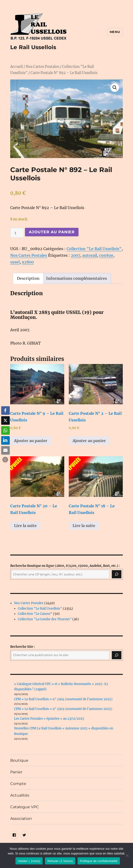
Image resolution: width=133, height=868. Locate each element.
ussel (15, 262)
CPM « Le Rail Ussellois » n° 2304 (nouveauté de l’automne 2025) (63, 699)
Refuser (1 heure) (60, 861)
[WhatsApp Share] (5, 430)
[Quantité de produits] (17, 233)
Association (21, 819)
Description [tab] (28, 278)
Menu (115, 32)
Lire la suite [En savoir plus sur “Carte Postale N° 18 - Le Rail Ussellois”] (84, 526)
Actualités (20, 795)
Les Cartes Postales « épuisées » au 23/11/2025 (49, 719)
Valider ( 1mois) (29, 861)
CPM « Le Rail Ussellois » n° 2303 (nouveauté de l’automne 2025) (63, 709)
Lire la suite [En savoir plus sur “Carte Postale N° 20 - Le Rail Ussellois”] (25, 526)
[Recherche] (117, 574)
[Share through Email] (5, 450)
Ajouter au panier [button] (31, 441)
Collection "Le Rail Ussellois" (94, 249)
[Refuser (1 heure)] (127, 855)
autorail (90, 255)
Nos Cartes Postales (42, 67)
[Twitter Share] (5, 420)
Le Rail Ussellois (33, 47)
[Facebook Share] (5, 411)
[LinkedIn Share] (5, 440)
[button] (115, 88)
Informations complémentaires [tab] (76, 278)
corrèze (106, 255)
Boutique (19, 760)
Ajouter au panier (52, 232)
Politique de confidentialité (99, 861)
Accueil (17, 67)
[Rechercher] (117, 655)
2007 (76, 255)
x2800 (28, 262)
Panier (16, 772)
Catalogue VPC (25, 807)
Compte (18, 784)
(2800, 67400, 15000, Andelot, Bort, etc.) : (65, 566)
